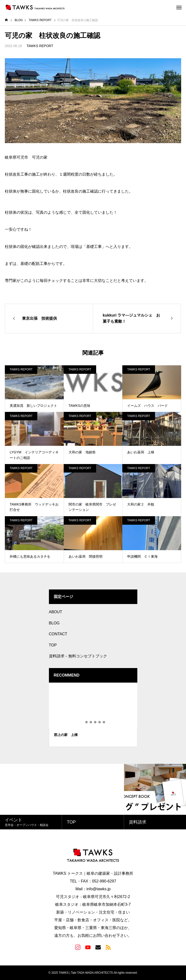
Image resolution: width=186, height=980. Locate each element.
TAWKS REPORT (40, 46)
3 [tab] (91, 722)
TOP (53, 645)
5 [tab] (100, 722)
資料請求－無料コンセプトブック (78, 656)
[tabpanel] (93, 715)
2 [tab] (87, 722)
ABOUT (56, 612)
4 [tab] (95, 722)
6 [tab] (104, 722)
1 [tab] (82, 722)
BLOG (54, 623)
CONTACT (58, 634)
